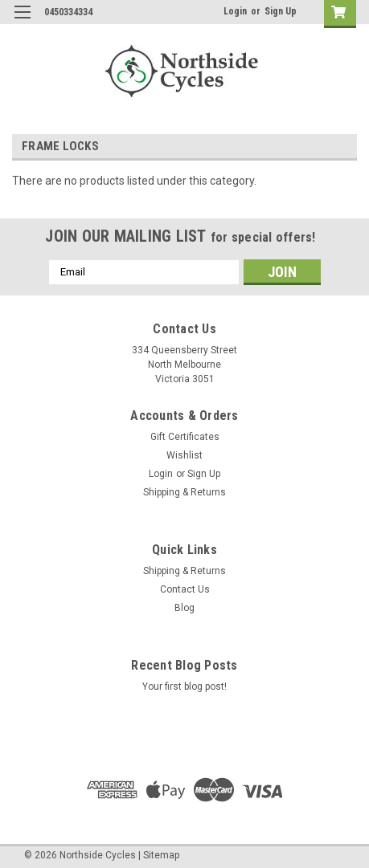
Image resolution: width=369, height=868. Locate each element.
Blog (184, 608)
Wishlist (184, 455)
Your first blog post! (184, 687)
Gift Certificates (185, 437)
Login (235, 11)
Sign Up (281, 11)
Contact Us (185, 589)
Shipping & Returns (184, 492)
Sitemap (161, 855)
